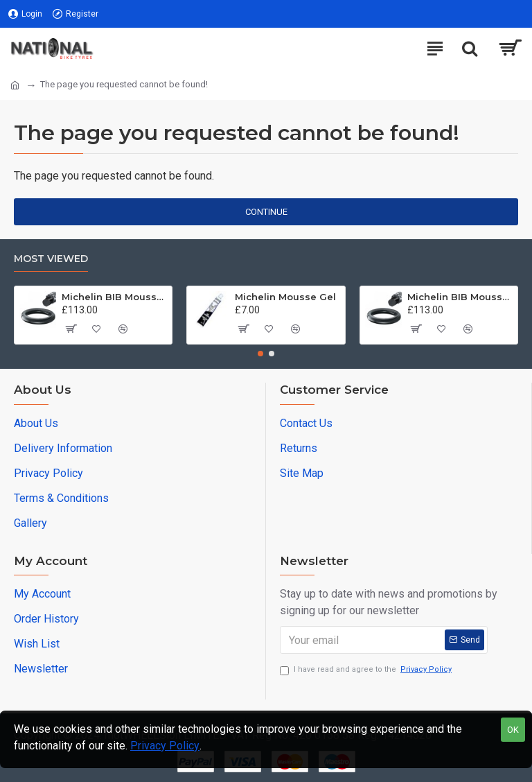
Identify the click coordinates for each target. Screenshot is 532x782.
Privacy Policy (165, 746)
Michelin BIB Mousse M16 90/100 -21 (460, 297)
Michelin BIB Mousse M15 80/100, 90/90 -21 (114, 297)
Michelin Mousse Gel (285, 297)
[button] (260, 354)
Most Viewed (51, 259)
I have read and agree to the (367, 670)
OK (513, 730)
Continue (266, 212)
